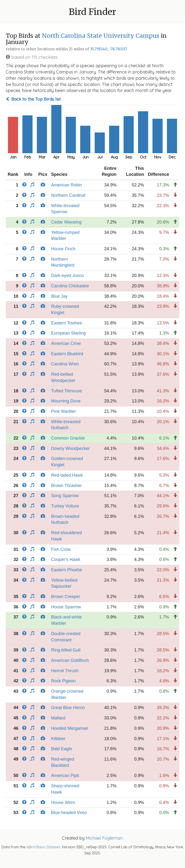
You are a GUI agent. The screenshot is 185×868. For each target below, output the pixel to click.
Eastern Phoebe (67, 570)
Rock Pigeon (63, 681)
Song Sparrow (65, 496)
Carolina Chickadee (70, 286)
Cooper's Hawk (66, 559)
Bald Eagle (62, 749)
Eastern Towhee (67, 323)
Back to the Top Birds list (33, 99)
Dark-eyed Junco (67, 276)
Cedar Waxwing (66, 222)
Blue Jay (59, 296)
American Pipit (65, 776)
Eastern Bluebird (67, 354)
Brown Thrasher (66, 486)
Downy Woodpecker (70, 448)
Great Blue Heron (68, 708)
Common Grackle (68, 438)
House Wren (63, 802)
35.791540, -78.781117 (109, 49)
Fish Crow (61, 549)
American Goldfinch (70, 660)
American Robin (66, 185)
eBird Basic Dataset (43, 847)
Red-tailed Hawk (67, 475)
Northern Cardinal (68, 195)
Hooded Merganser (70, 728)
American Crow (66, 343)
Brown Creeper (66, 597)
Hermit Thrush (65, 671)
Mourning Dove (66, 401)
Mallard (58, 718)
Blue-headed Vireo (69, 813)
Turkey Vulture (65, 506)
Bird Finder (92, 12)
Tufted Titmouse (66, 391)
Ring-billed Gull (66, 650)
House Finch (63, 249)
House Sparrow (66, 607)
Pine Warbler (63, 411)
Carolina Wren (65, 364)
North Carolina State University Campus (101, 36)
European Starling (68, 333)
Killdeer (58, 739)
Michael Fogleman (104, 838)
